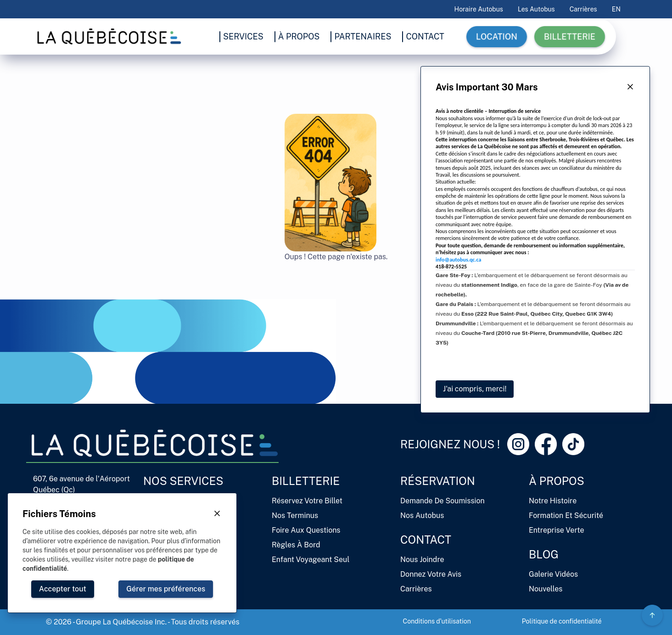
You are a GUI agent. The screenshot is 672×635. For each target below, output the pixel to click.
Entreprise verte (557, 530)
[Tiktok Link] (573, 444)
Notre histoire (553, 501)
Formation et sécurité (566, 515)
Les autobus (536, 9)
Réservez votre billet (307, 501)
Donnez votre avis (431, 574)
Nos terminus (295, 515)
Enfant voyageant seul (311, 560)
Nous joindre (422, 560)
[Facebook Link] (546, 444)
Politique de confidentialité (562, 621)
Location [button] (497, 36)
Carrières (583, 9)
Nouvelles (546, 589)
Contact (426, 540)
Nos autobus (422, 515)
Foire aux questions (306, 530)
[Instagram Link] (518, 444)
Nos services (183, 481)
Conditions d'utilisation (437, 621)
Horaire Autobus (479, 9)
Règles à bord (296, 545)
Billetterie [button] (570, 36)
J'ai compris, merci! (475, 389)
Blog (544, 554)
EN (616, 9)
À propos (557, 481)
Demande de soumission (442, 501)
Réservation (438, 481)
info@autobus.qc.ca (458, 260)
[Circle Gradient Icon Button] (652, 615)
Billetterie (306, 481)
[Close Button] (630, 87)
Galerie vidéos (553, 574)
